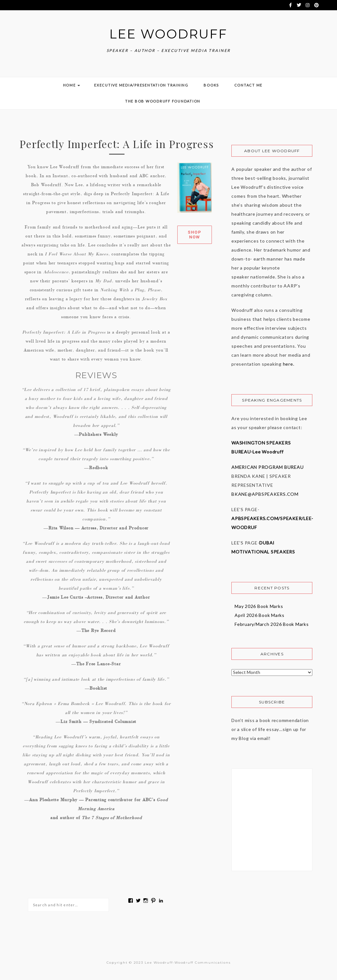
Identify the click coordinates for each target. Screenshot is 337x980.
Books (211, 83)
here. (288, 362)
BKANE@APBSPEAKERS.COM (265, 492)
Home (71, 83)
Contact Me (248, 83)
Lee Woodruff (169, 33)
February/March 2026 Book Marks (272, 623)
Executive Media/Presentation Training (141, 83)
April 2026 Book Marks (260, 614)
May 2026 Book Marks (259, 605)
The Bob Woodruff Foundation (162, 100)
